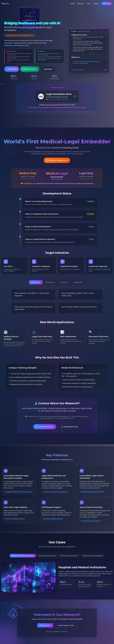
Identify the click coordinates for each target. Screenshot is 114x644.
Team (88, 4)
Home (73, 4)
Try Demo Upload (30, 69)
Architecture (36, 282)
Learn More (48, 69)
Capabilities (64, 282)
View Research (45, 628)
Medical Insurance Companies (93, 556)
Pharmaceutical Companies (69, 556)
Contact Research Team (66, 628)
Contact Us (64, 633)
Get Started (107, 4)
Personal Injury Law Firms (47, 556)
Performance (50, 282)
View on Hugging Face (57, 161)
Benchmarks (78, 282)
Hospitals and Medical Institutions (23, 556)
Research (81, 4)
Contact (96, 4)
